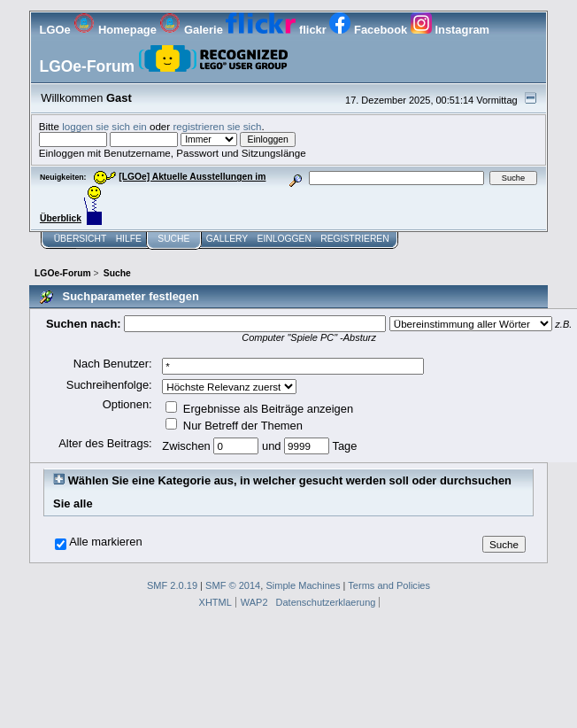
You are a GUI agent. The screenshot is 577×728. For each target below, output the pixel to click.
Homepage (116, 30)
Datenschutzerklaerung (326, 602)
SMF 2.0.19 (172, 585)
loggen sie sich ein (104, 126)
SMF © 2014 (233, 585)
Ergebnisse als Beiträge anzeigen (259, 409)
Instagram (450, 30)
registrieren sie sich (217, 126)
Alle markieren (106, 542)
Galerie (192, 30)
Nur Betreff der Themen (234, 426)
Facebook (369, 30)
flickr (277, 30)
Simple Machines (303, 585)
